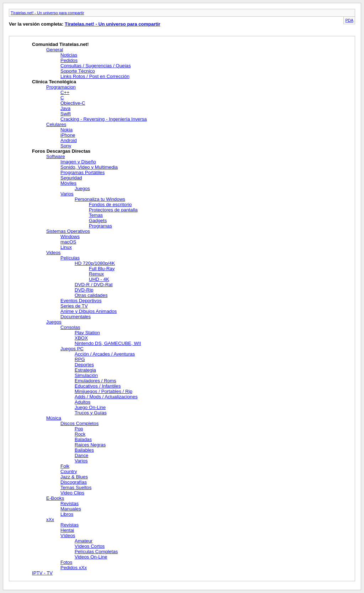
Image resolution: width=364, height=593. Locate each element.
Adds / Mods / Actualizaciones (106, 397)
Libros (67, 514)
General (55, 50)
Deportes (84, 365)
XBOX (81, 338)
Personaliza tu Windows (100, 199)
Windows (70, 237)
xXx (50, 519)
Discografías (74, 482)
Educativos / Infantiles (98, 386)
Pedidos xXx (74, 568)
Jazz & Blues (74, 477)
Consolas (70, 327)
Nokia (66, 130)
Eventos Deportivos (81, 301)
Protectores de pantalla (113, 210)
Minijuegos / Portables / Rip (103, 391)
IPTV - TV (42, 573)
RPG (80, 359)
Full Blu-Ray (102, 269)
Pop (79, 429)
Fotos (66, 562)
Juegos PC (72, 349)
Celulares (56, 124)
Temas (96, 215)
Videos (53, 253)
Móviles (68, 183)
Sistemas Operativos (68, 231)
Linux (66, 247)
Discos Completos (79, 423)
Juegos (82, 188)
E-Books (55, 498)
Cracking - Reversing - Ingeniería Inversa (104, 119)
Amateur (84, 541)
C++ (65, 92)
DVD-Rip (84, 290)
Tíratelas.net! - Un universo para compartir (47, 13)
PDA (349, 20)
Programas (100, 226)
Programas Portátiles (82, 172)
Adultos (82, 402)
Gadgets (98, 221)
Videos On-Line (91, 557)
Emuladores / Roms (95, 381)
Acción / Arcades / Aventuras (105, 354)
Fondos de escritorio (110, 204)
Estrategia (85, 370)
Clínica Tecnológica (54, 82)
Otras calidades (91, 295)
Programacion (61, 87)
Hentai (67, 530)
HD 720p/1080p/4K (95, 263)
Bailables (84, 450)
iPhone (68, 135)
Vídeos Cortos (90, 546)
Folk (65, 466)
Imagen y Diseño (78, 162)
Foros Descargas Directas (61, 151)
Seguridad (71, 178)
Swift (66, 114)
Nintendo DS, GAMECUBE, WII (108, 343)
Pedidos (69, 60)
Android (69, 140)
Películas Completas (96, 552)
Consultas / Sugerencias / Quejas (96, 66)
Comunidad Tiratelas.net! (60, 44)
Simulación (86, 375)
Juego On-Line (90, 407)
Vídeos (68, 536)
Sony (66, 146)
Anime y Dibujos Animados (89, 311)
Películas (70, 258)
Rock (80, 434)
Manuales (71, 509)
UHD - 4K (99, 279)
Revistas (69, 503)
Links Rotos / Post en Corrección (95, 76)
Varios (67, 194)
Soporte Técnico (78, 71)
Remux (96, 274)
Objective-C (73, 103)
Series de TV (74, 306)
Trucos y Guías (91, 413)
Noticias (69, 55)
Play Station (87, 333)
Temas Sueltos (76, 487)
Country (69, 471)
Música (54, 418)
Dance (82, 455)
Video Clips (72, 493)
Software (56, 156)
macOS (68, 242)
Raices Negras (90, 445)
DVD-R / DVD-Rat (94, 285)
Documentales (76, 317)
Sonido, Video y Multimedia (89, 167)
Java (65, 108)
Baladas (83, 439)
